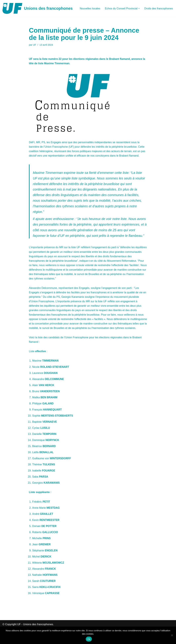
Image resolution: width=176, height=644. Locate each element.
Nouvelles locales (90, 8)
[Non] (172, 635)
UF (35, 45)
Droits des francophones (159, 8)
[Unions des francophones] (38, 8)
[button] (139, 8)
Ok (89, 639)
